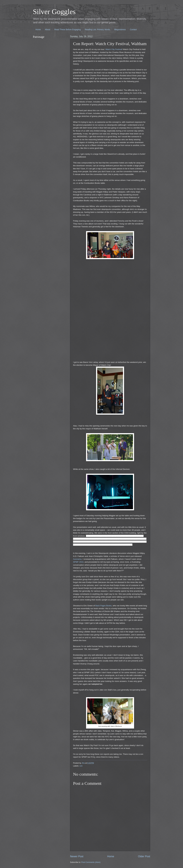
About (48, 29)
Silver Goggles (54, 12)
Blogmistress (120, 29)
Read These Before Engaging (67, 29)
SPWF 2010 (78, 562)
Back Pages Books (103, 606)
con (81, 766)
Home (38, 29)
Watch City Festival (114, 49)
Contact (133, 29)
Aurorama (77, 559)
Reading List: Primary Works (97, 29)
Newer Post (77, 856)
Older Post (144, 856)
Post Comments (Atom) (91, 862)
